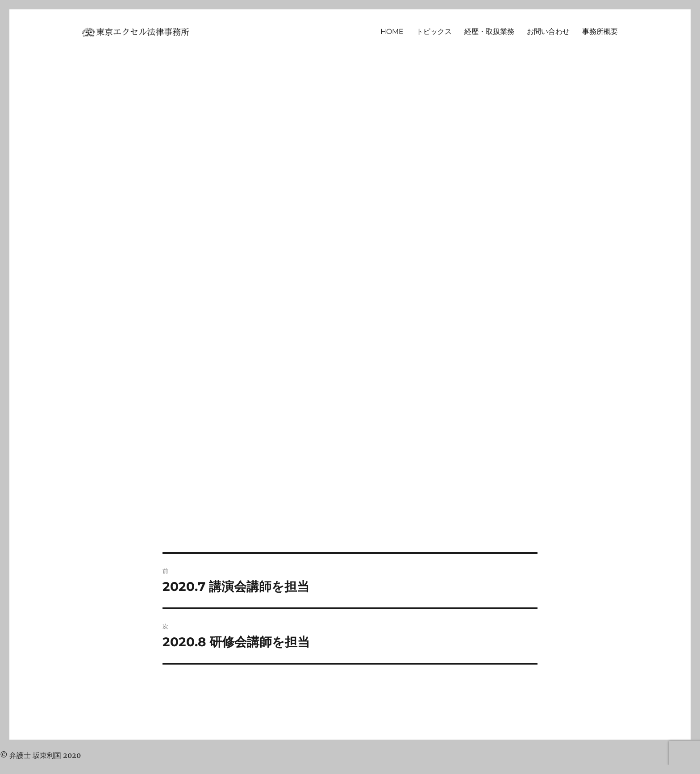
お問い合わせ (548, 31)
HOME (392, 31)
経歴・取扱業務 (489, 31)
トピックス (434, 31)
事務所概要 (600, 31)
